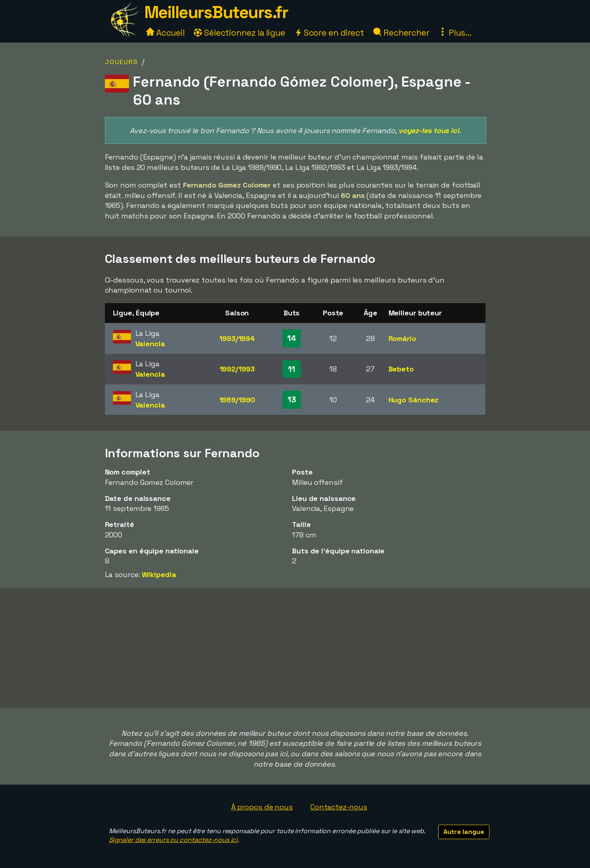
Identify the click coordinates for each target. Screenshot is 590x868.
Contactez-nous (339, 807)
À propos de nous (262, 807)
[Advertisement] (295, 648)
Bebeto (401, 369)
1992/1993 (237, 369)
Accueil (165, 33)
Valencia (150, 344)
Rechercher (401, 33)
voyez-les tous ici (429, 130)
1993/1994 (237, 338)
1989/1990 (237, 400)
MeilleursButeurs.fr (216, 12)
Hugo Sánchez (414, 400)
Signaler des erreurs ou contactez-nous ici (173, 840)
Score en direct (329, 33)
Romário (402, 338)
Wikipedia (159, 574)
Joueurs (122, 62)
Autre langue (464, 832)
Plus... (455, 33)
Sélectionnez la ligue (240, 33)
